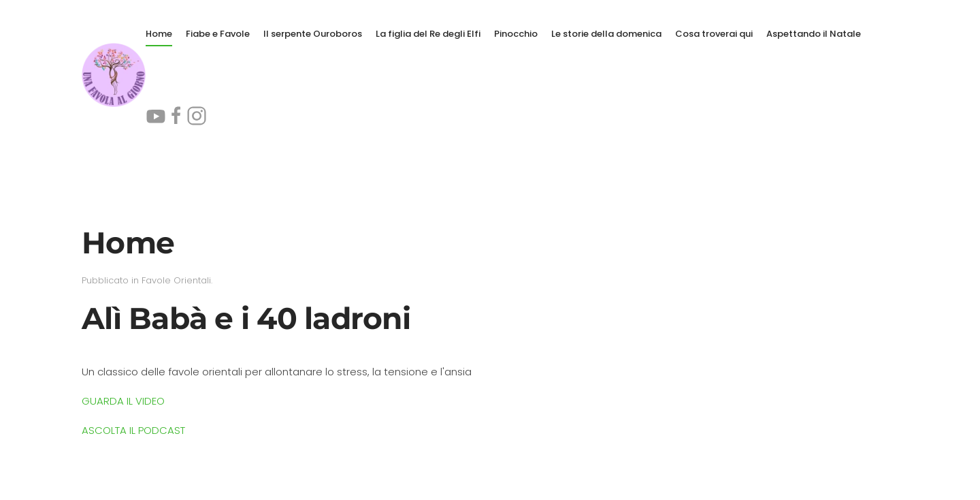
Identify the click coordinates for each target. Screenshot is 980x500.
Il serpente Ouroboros (313, 34)
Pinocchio (516, 34)
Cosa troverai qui (714, 34)
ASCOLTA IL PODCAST (133, 430)
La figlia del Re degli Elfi (428, 34)
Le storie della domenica (606, 34)
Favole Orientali (176, 280)
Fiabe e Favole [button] (218, 34)
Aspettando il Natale (814, 34)
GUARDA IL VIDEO (123, 401)
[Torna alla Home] (114, 75)
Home (159, 34)
